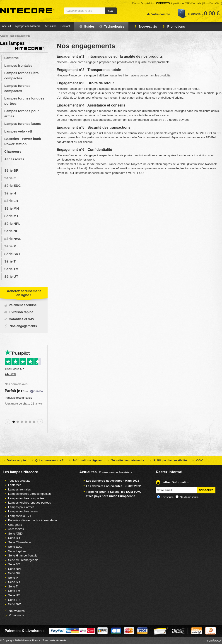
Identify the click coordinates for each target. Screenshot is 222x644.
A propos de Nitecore (28, 26)
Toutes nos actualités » (115, 472)
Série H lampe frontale (21, 555)
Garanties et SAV (21, 319)
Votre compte (14, 460)
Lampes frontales (18, 65)
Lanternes (13, 485)
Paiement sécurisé (23, 305)
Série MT (11, 216)
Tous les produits (17, 481)
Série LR (11, 201)
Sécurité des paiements (125, 460)
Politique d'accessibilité (168, 460)
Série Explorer (15, 551)
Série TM (11, 269)
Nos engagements (23, 326)
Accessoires (14, 159)
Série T (10, 261)
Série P (10, 246)
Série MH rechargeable (21, 560)
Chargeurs (13, 151)
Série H (10, 193)
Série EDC (13, 186)
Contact (65, 26)
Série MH (12, 208)
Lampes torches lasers (23, 124)
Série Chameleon (17, 542)
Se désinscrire (189, 497)
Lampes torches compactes (17, 88)
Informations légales (85, 460)
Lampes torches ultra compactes (22, 76)
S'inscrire (168, 497)
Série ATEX (13, 534)
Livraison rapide (21, 312)
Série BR (11, 170)
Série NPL (12, 224)
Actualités (51, 26)
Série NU (11, 231)
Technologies (112, 26)
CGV (197, 460)
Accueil (6, 26)
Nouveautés (145, 26)
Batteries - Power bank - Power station (24, 141)
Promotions (173, 26)
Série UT (11, 276)
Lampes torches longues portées (24, 101)
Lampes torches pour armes (22, 114)
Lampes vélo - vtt (18, 131)
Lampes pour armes (19, 507)
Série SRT (12, 254)
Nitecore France (28, 11)
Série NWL (13, 239)
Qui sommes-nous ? (47, 460)
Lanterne (11, 58)
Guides (87, 26)
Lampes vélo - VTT (18, 516)
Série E (10, 178)
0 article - (204, 13)
